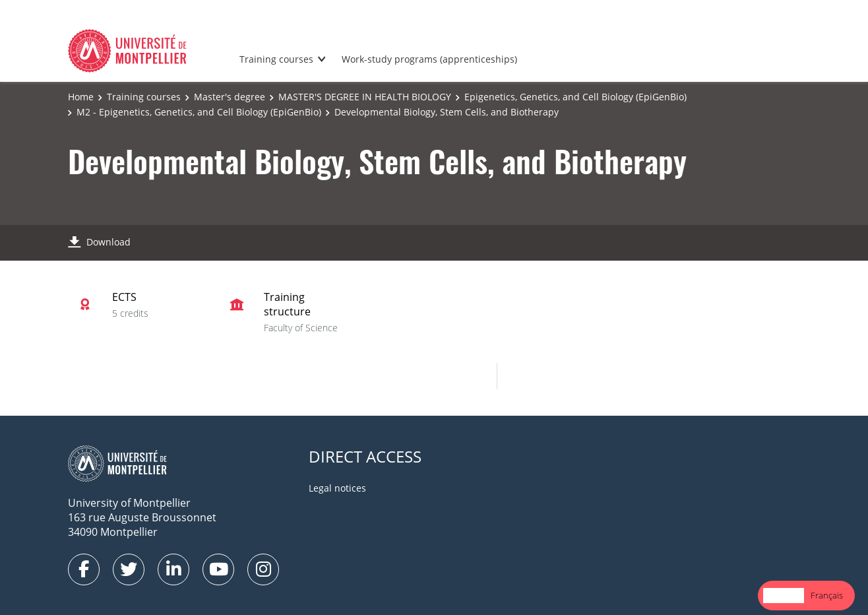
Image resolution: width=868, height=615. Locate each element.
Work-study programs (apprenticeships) (429, 59)
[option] (827, 596)
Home (81, 97)
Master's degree (230, 97)
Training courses (276, 59)
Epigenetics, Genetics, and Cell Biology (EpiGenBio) (575, 97)
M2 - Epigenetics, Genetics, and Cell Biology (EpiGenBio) (199, 112)
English (784, 595)
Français (827, 595)
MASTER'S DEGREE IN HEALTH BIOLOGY (365, 97)
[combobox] (784, 596)
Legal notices (337, 488)
